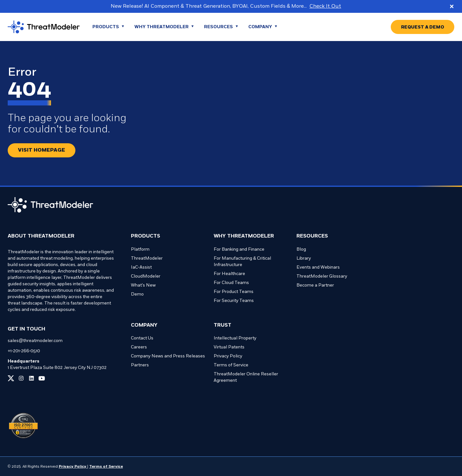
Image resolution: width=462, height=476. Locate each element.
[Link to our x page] (11, 378)
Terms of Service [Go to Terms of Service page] (231, 365)
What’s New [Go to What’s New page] (143, 285)
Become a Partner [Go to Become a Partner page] (315, 285)
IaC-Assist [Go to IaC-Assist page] (141, 267)
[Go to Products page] (108, 27)
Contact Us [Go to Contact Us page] (142, 338)
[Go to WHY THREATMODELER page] (164, 27)
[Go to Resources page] (221, 27)
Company (144, 325)
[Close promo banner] (452, 6)
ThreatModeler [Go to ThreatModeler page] (147, 259)
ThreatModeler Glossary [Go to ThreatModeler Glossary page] (322, 276)
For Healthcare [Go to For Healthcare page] (229, 274)
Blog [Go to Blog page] (301, 250)
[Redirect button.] (42, 150)
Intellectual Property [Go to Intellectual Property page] (235, 338)
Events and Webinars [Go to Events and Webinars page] (318, 267)
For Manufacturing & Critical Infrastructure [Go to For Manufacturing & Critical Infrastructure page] (242, 262)
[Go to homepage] (44, 27)
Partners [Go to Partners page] (140, 365)
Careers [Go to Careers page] (139, 347)
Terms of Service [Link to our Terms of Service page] (106, 467)
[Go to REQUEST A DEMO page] (423, 27)
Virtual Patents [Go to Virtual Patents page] (229, 347)
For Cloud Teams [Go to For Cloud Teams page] (231, 283)
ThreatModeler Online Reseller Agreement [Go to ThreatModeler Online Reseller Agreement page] (246, 377)
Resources (312, 236)
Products (145, 236)
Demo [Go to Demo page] (137, 294)
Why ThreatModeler (244, 236)
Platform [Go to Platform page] (140, 250)
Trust (222, 325)
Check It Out (325, 6)
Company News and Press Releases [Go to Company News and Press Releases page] (168, 356)
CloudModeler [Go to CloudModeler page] (146, 276)
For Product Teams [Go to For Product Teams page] (234, 292)
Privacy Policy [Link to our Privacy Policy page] (73, 467)
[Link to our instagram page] (21, 378)
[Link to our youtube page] (42, 378)
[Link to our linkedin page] (31, 378)
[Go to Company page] (263, 27)
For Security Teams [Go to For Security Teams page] (234, 301)
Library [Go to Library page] (304, 259)
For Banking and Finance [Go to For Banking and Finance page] (239, 250)
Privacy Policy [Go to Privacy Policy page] (228, 356)
